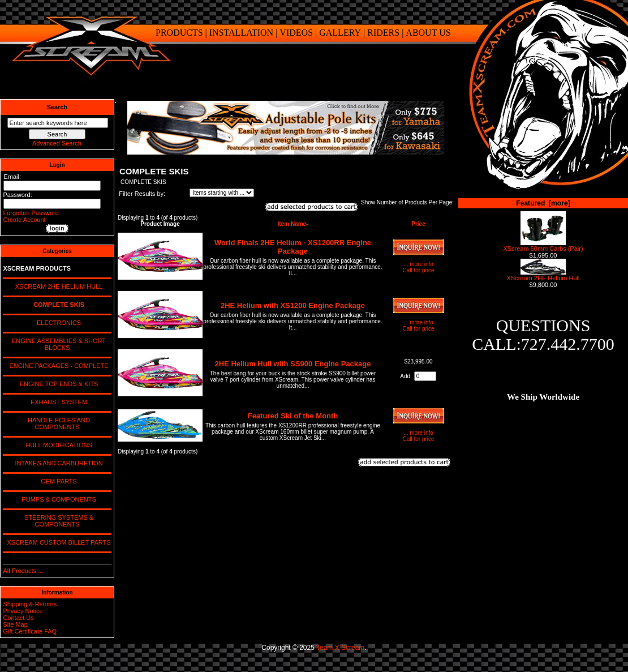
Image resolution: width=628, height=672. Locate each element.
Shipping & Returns (30, 604)
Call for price (418, 270)
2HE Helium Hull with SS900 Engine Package (293, 364)
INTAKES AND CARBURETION (57, 463)
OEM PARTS (57, 481)
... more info (418, 264)
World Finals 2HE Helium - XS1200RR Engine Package (293, 247)
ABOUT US (428, 33)
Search (57, 107)
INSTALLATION (241, 33)
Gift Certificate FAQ (30, 631)
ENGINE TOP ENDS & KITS (57, 384)
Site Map (15, 624)
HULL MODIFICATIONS (57, 445)
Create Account (24, 220)
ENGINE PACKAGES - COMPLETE (57, 366)
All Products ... (23, 571)
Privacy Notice (23, 611)
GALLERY (340, 33)
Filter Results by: (142, 194)
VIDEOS (296, 33)
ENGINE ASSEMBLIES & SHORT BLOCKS (57, 344)
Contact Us (18, 618)
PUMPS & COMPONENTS (57, 499)
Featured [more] (543, 203)
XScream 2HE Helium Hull (543, 275)
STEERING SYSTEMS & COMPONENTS (57, 521)
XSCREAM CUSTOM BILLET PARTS (57, 542)
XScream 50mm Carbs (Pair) (543, 246)
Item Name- (293, 224)
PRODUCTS (179, 33)
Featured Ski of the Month (293, 416)
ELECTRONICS (57, 323)
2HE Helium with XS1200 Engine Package (293, 305)
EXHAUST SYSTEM (57, 402)
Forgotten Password (31, 213)
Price (418, 224)
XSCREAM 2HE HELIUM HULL (57, 286)
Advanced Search (57, 143)
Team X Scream (340, 648)
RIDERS (383, 33)
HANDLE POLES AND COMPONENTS (57, 423)
